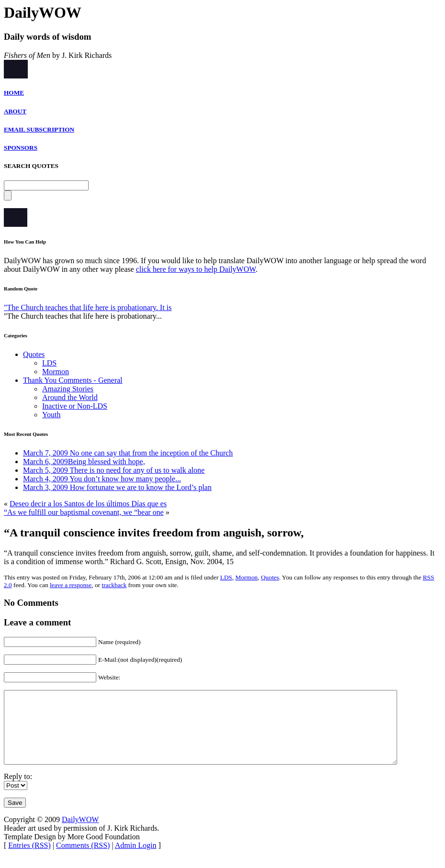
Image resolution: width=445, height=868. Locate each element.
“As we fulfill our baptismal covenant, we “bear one (84, 512)
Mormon (56, 372)
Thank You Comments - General (73, 380)
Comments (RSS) (83, 860)
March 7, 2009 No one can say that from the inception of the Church (128, 453)
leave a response (71, 585)
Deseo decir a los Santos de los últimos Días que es (88, 504)
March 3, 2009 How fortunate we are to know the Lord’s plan (117, 487)
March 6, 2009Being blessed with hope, (84, 462)
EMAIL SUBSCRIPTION (39, 129)
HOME (14, 93)
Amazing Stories (68, 389)
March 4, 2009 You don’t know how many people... (102, 479)
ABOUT (15, 111)
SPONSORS (21, 148)
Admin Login (136, 860)
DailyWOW (80, 834)
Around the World (70, 397)
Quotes (34, 354)
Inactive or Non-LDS (75, 406)
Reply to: (18, 791)
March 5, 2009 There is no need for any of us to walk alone (114, 470)
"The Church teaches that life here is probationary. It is (88, 307)
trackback (114, 585)
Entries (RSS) (29, 860)
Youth (51, 415)
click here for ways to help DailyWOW (196, 269)
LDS (49, 363)
